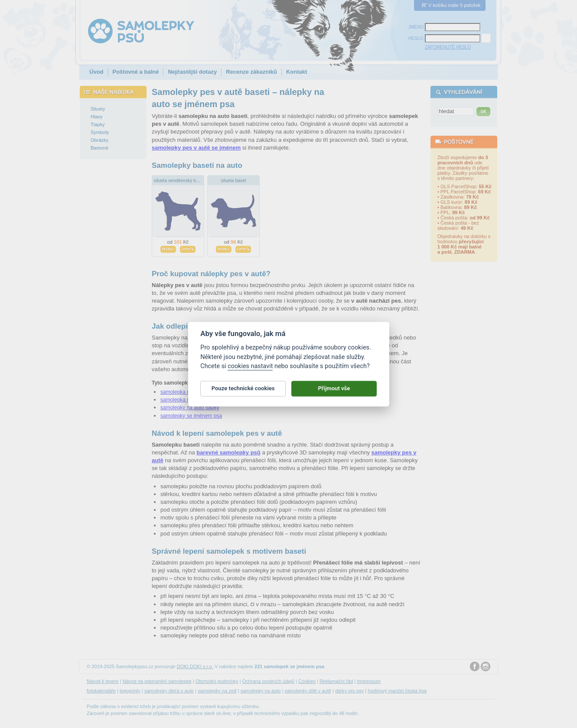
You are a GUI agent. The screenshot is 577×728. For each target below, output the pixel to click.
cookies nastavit (250, 370)
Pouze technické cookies (243, 392)
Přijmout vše (334, 392)
